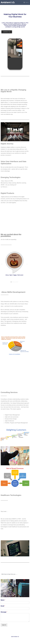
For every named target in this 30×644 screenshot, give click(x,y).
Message (4, 612)
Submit (4, 625)
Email (3, 606)
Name (3, 600)
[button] (7, 32)
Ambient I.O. (8, 2)
